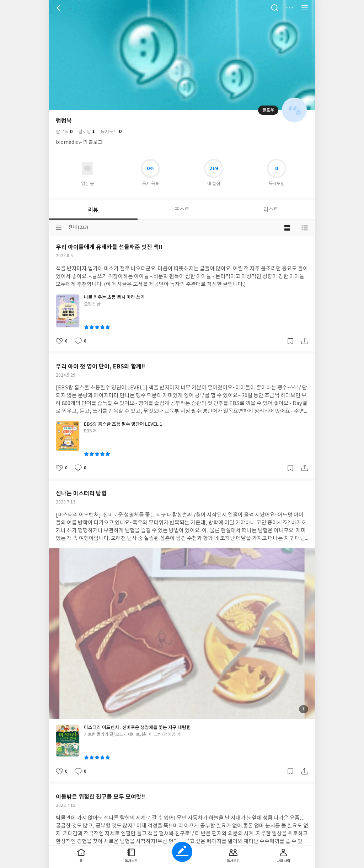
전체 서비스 (305, 8)
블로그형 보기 (287, 228)
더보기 (290, 8)
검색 (275, 8)
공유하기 (305, 341)
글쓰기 (182, 852)
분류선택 (59, 228)
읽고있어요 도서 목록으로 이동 (87, 168)
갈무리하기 (290, 341)
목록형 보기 (305, 228)
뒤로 (59, 8)
